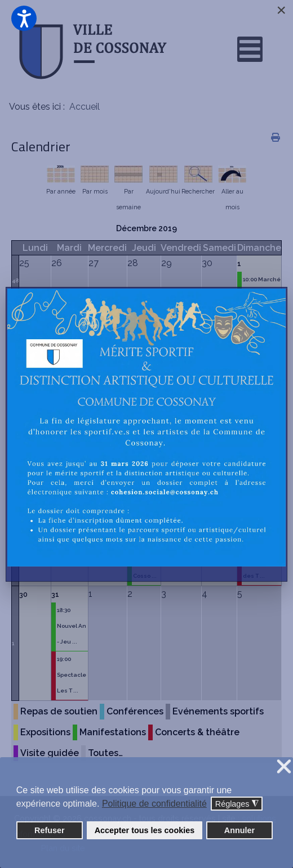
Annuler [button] (239, 830)
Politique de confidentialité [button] (154, 804)
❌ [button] (284, 767)
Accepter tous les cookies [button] (145, 830)
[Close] (281, 10)
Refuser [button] (50, 830)
